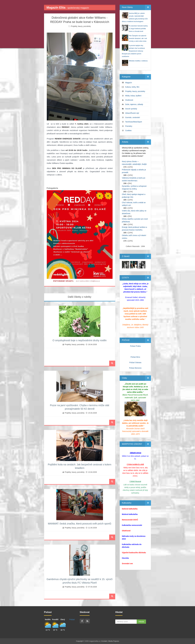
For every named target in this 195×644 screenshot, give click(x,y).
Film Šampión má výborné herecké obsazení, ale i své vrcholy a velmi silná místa (138, 38)
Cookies (128, 130)
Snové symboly (131, 109)
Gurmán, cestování (133, 117)
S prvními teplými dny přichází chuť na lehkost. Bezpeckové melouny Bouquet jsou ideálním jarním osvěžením (134, 51)
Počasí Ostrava (135, 362)
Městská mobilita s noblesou (138, 61)
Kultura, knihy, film (132, 87)
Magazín (129, 83)
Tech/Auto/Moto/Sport (134, 122)
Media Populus (114, 641)
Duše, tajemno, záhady (134, 104)
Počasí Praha (135, 346)
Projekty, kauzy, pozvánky (81, 26)
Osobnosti (129, 100)
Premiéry (129, 126)
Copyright (79, 641)
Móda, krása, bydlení (133, 96)
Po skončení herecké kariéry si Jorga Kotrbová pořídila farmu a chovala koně (138, 29)
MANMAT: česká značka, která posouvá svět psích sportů (80, 524)
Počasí (72, 619)
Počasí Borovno (135, 368)
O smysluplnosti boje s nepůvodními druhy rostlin (80, 340)
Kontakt (104, 641)
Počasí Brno (135, 357)
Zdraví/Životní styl (132, 113)
